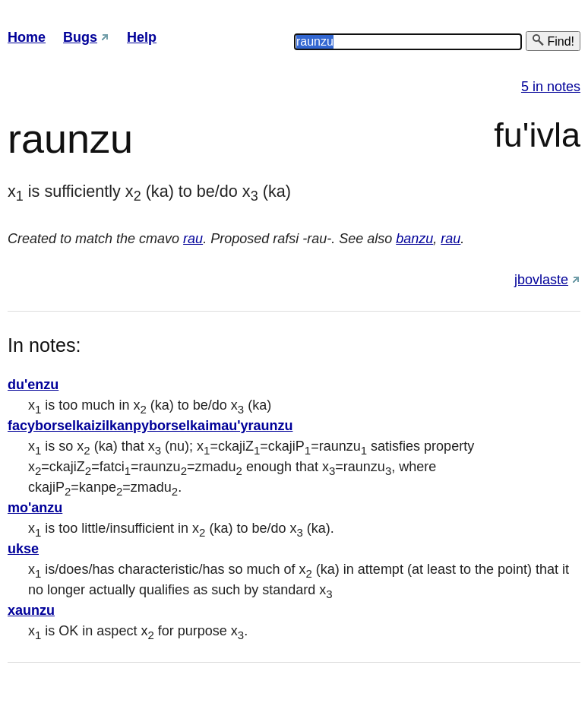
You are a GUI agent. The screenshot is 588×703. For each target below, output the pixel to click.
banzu (414, 239)
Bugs (80, 37)
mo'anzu (35, 508)
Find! (553, 41)
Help (142, 37)
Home (27, 37)
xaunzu (31, 610)
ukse (23, 549)
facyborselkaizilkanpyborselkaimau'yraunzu (150, 426)
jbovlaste (541, 280)
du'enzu (33, 385)
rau (193, 239)
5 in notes (551, 87)
